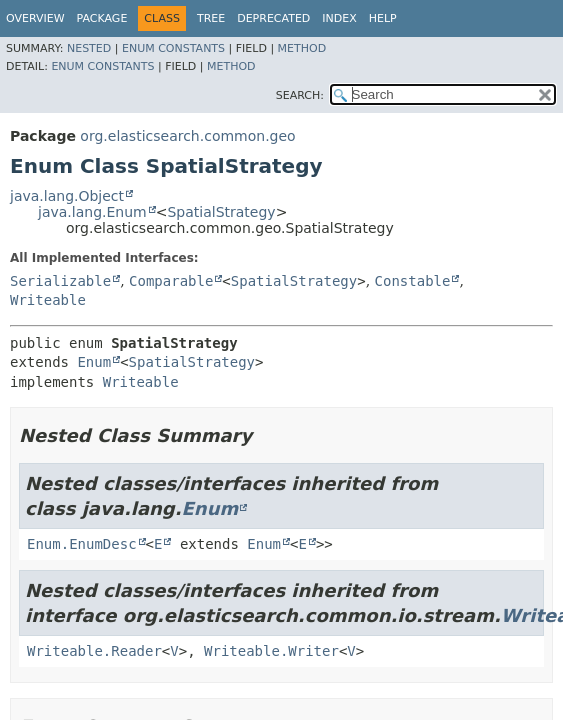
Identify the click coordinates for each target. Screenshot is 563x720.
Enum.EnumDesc (82, 544)
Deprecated (273, 18)
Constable (413, 281)
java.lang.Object (67, 196)
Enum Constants (173, 48)
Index (339, 18)
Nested (89, 48)
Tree (211, 18)
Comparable (171, 281)
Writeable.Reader (94, 651)
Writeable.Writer (271, 651)
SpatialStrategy (221, 212)
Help (383, 18)
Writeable (48, 300)
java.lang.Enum (92, 212)
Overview (35, 18)
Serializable (60, 281)
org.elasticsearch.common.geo (187, 136)
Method (302, 48)
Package (102, 18)
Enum (94, 362)
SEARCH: (300, 95)
